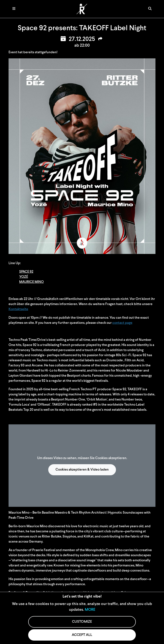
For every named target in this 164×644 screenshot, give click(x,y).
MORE (90, 610)
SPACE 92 (26, 272)
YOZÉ (24, 277)
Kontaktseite (18, 309)
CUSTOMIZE (82, 622)
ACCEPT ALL (82, 635)
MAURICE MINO (31, 282)
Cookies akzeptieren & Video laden (82, 470)
